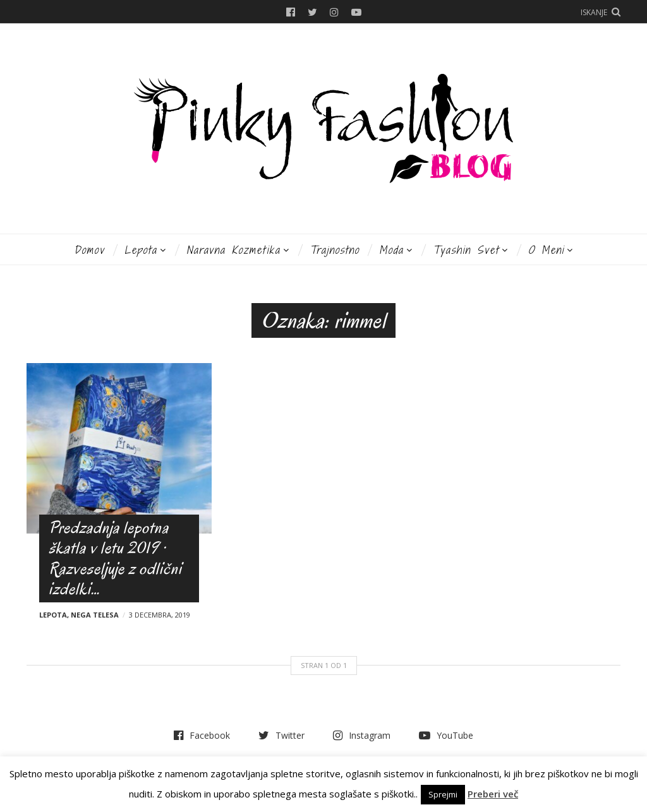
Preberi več (493, 794)
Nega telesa (95, 615)
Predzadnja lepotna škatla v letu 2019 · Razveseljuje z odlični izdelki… (115, 558)
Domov (89, 250)
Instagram (334, 12)
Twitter (312, 12)
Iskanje (594, 12)
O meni (546, 250)
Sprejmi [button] (443, 794)
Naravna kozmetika (233, 250)
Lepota (141, 250)
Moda (391, 250)
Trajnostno (335, 250)
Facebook (291, 12)
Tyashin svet (466, 250)
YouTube (356, 12)
